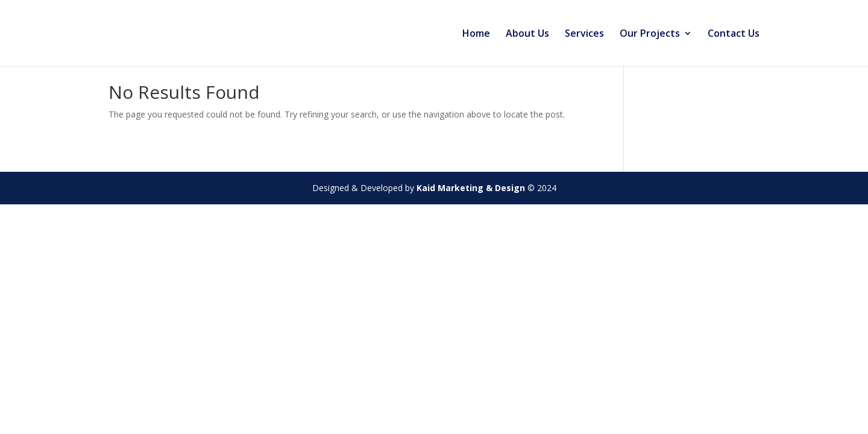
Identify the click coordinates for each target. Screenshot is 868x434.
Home (476, 34)
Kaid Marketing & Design (471, 188)
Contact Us (734, 34)
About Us (527, 34)
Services (584, 34)
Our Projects (650, 34)
